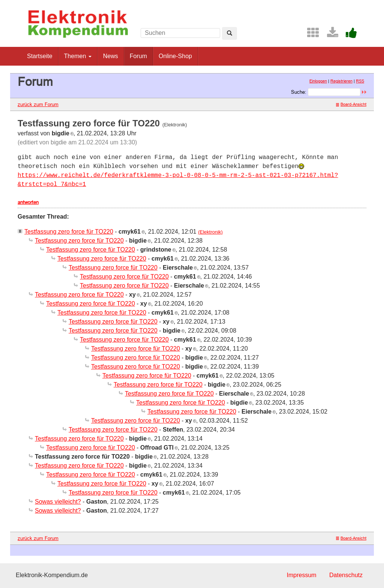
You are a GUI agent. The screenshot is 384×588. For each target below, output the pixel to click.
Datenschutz (346, 575)
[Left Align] (229, 33)
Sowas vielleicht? (58, 502)
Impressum (301, 575)
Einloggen (318, 81)
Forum (138, 56)
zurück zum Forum (38, 104)
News (111, 56)
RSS (360, 81)
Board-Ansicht (351, 104)
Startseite (40, 56)
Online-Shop (175, 56)
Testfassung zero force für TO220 (69, 232)
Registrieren (341, 81)
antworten (28, 202)
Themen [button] (78, 56)
